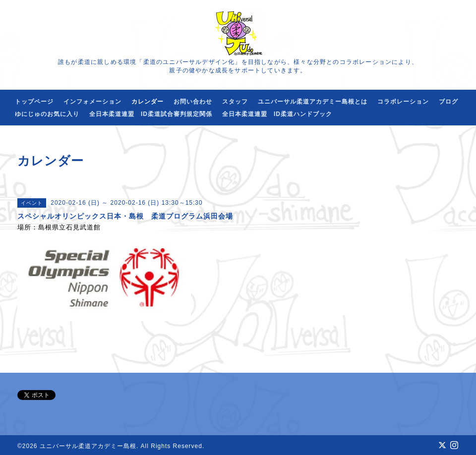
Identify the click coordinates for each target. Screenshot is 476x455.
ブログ (448, 102)
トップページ (34, 102)
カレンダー (148, 102)
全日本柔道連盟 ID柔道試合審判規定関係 (151, 114)
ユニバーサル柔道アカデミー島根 (88, 446)
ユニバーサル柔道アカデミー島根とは (313, 102)
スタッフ (235, 102)
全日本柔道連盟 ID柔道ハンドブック (277, 114)
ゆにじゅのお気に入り (47, 114)
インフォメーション (92, 102)
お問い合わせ (193, 102)
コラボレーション (403, 102)
